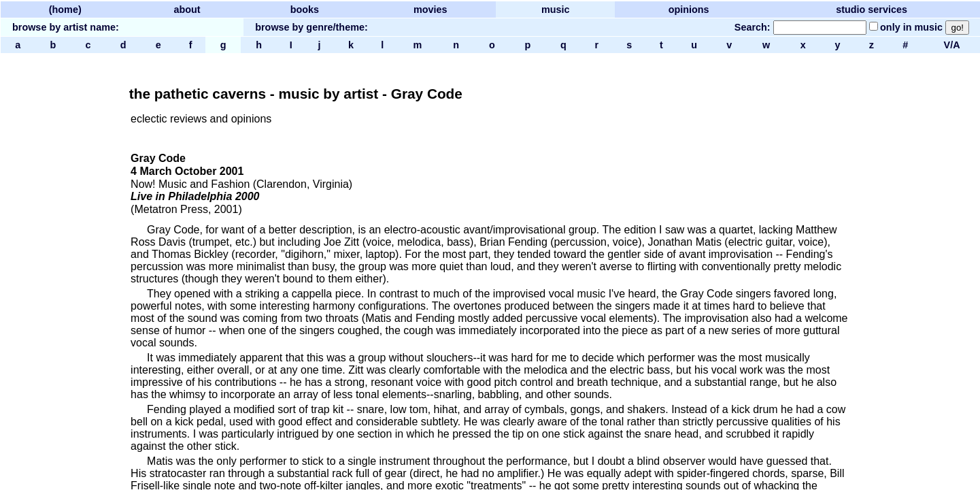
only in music (911, 27)
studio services (872, 10)
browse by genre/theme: (311, 27)
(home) (65, 10)
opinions (689, 10)
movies (430, 10)
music (556, 10)
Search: (753, 27)
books (305, 10)
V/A (952, 45)
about (187, 10)
